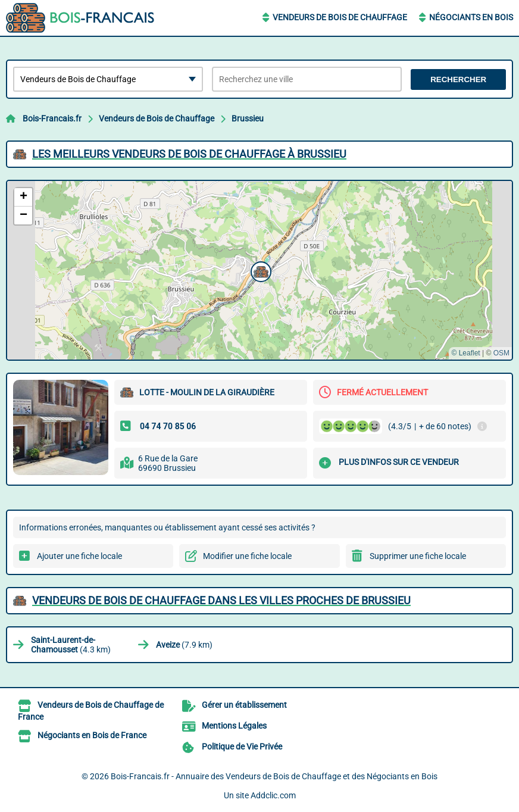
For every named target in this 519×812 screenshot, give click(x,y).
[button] (259, 270)
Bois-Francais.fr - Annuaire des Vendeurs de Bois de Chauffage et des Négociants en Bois (274, 776)
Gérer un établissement (244, 705)
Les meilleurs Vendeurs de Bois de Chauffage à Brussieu (189, 154)
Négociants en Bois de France (92, 735)
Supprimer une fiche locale (418, 556)
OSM (501, 353)
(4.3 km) (71, 645)
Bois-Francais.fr (52, 118)
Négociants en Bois (471, 17)
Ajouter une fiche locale (79, 556)
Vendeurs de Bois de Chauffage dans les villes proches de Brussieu (221, 600)
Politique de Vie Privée (242, 747)
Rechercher (458, 79)
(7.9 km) (184, 645)
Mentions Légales (234, 726)
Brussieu (248, 118)
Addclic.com (273, 795)
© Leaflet (465, 353)
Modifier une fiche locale (247, 556)
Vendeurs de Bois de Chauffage (340, 17)
